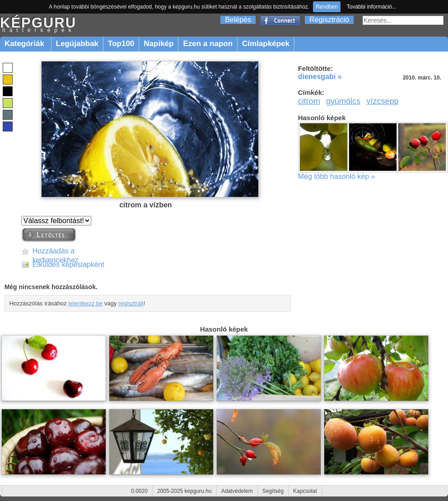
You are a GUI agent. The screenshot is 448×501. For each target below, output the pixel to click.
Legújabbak (77, 44)
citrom (309, 101)
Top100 (121, 44)
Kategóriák (26, 44)
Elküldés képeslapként (68, 265)
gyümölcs (343, 101)
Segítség (273, 491)
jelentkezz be (85, 303)
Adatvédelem (237, 491)
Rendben (327, 7)
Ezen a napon (208, 44)
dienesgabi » (320, 77)
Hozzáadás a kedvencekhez (56, 251)
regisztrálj (131, 303)
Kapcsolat (305, 491)
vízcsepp (382, 101)
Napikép (159, 44)
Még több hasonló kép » (337, 176)
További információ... (372, 7)
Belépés (238, 20)
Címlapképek (266, 44)
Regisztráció (329, 20)
